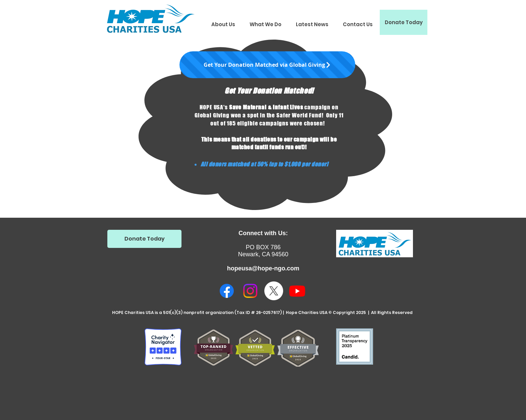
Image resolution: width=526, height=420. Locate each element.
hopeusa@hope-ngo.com (263, 268)
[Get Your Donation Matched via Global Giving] (267, 65)
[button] (223, 24)
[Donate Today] (404, 22)
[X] (274, 291)
